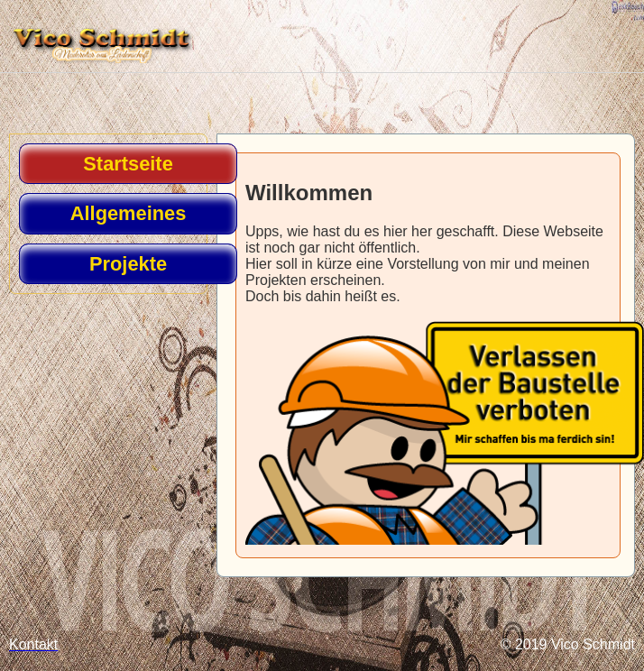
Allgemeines (129, 213)
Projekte (128, 264)
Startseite (128, 164)
